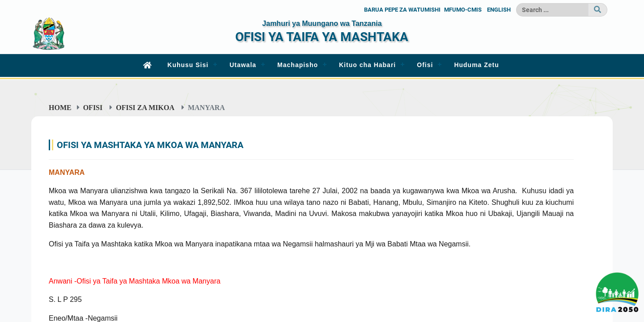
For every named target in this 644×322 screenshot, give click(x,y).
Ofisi (425, 65)
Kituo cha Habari (367, 65)
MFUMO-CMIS (463, 10)
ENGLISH (499, 10)
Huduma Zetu (476, 65)
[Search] (552, 10)
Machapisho (298, 65)
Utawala (243, 65)
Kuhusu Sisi (188, 65)
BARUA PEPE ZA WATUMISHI (402, 10)
